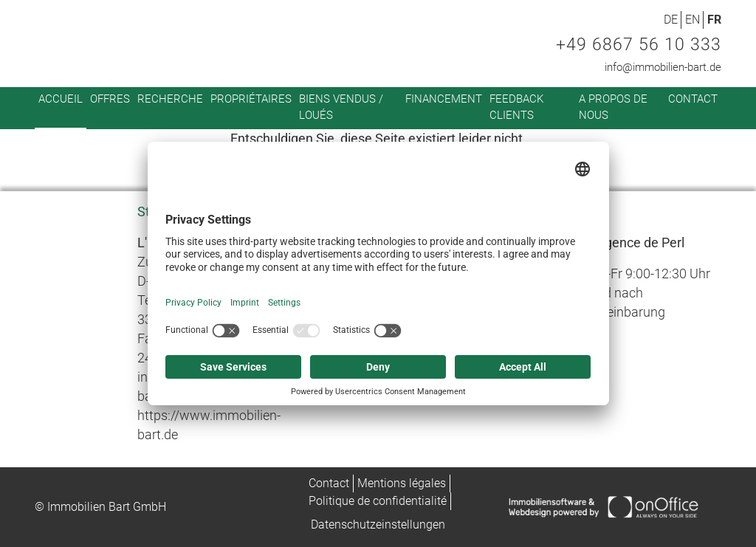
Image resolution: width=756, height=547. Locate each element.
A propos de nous (613, 107)
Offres (110, 99)
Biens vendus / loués (341, 107)
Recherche (170, 99)
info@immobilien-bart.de (663, 67)
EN (693, 20)
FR (714, 20)
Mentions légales (402, 483)
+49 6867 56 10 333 (639, 45)
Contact (693, 99)
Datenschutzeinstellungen (378, 524)
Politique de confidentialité (378, 501)
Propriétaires (251, 99)
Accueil (61, 99)
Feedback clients (516, 107)
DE (671, 20)
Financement (444, 99)
